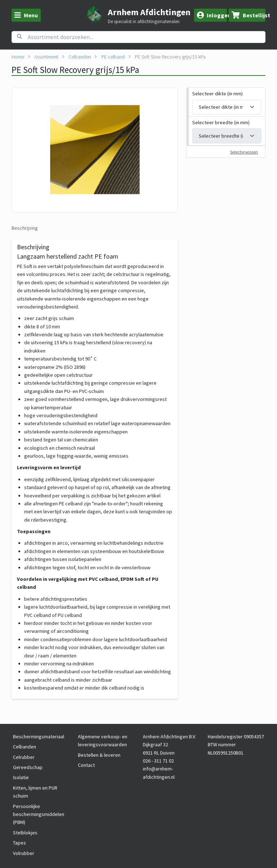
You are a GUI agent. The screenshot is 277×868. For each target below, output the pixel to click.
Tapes (19, 843)
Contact (86, 765)
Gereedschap (28, 767)
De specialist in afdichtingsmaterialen (144, 22)
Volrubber (24, 853)
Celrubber (24, 757)
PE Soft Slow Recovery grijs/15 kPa (170, 57)
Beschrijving (25, 228)
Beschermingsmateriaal (39, 737)
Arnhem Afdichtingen (149, 12)
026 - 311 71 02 (158, 761)
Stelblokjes (25, 833)
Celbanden (80, 57)
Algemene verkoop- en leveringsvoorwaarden (103, 740)
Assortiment (46, 57)
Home (18, 57)
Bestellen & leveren (99, 755)
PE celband (113, 57)
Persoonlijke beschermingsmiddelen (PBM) (39, 814)
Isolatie (21, 777)
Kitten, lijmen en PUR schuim (35, 792)
